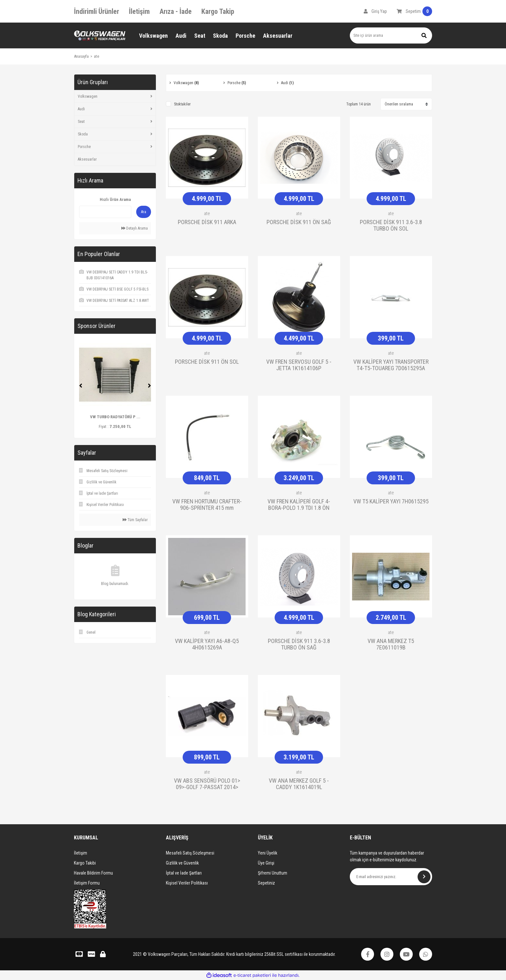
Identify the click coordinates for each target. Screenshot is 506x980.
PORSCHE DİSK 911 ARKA (207, 222)
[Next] (149, 386)
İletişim (139, 11)
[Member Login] (375, 11)
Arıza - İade (176, 11)
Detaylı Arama (135, 228)
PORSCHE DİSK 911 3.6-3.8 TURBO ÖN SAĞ (299, 644)
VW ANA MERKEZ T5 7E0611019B (391, 644)
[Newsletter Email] (391, 877)
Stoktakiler (182, 104)
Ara (144, 212)
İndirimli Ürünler (96, 11)
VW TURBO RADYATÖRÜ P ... (115, 417)
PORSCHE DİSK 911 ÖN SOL (207, 362)
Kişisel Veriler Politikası (187, 883)
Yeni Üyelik (268, 853)
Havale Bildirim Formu (93, 873)
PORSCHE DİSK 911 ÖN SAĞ (299, 222)
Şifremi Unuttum (273, 873)
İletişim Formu (87, 883)
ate (96, 56)
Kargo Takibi (85, 863)
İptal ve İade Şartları (184, 873)
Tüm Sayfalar (135, 520)
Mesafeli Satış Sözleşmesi (190, 853)
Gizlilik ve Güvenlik (182, 863)
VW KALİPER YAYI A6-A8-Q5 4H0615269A (207, 644)
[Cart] (414, 11)
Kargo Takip (218, 11)
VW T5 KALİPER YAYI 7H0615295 (391, 501)
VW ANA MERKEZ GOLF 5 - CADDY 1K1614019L (299, 784)
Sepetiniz (266, 883)
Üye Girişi (266, 863)
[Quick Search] (105, 212)
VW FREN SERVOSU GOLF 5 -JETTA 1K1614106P (299, 365)
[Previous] (81, 386)
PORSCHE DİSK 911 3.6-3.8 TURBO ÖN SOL (391, 225)
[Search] (391, 35)
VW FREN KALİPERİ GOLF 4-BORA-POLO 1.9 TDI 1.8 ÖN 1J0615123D (299, 505)
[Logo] (100, 36)
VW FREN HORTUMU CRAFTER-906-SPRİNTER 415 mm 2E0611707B (207, 505)
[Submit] (424, 877)
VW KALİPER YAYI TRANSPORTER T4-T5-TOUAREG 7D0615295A (391, 365)
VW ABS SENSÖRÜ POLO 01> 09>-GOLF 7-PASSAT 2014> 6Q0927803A (207, 784)
